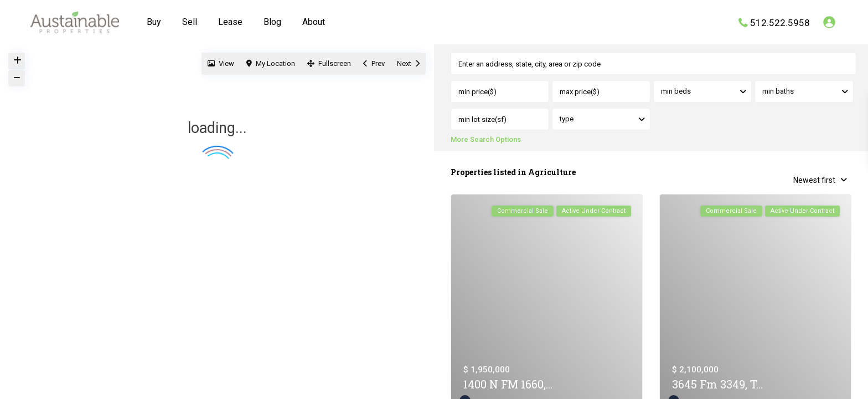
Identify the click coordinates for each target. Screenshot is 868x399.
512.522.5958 (780, 22)
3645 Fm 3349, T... (717, 385)
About (314, 22)
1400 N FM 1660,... (508, 385)
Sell (190, 22)
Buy (154, 22)
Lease (230, 22)
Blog (272, 22)
